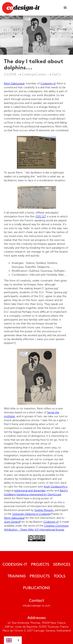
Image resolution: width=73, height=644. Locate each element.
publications (36, 588)
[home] (21, 8)
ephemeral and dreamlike (30, 491)
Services (62, 565)
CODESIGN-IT (15, 565)
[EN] (13, 640)
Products (40, 576)
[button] (65, 8)
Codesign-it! (48, 84)
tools (60, 576)
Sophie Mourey (44, 510)
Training (17, 576)
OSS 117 (40, 217)
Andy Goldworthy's (56, 487)
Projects (40, 565)
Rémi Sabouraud (14, 84)
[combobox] (13, 640)
